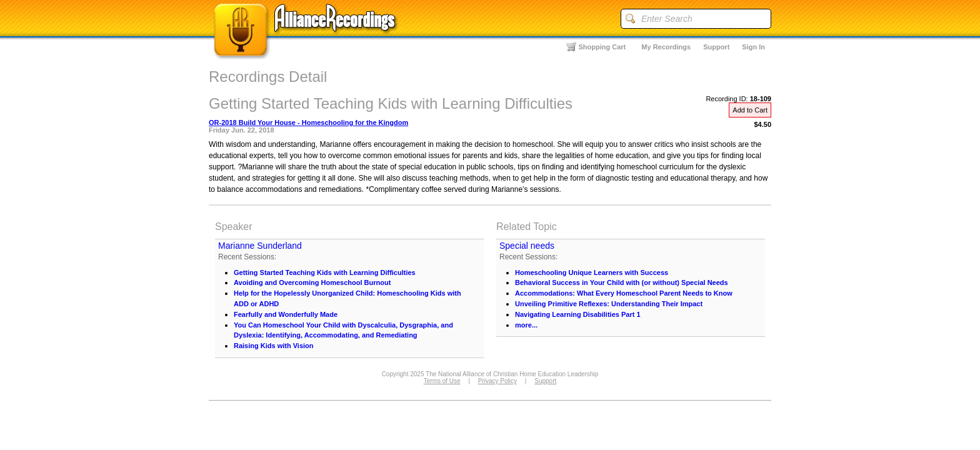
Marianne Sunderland (260, 246)
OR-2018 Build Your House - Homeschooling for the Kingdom (308, 122)
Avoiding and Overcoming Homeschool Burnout (312, 282)
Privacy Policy (497, 381)
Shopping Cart (602, 47)
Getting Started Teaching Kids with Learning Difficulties (325, 272)
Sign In (753, 47)
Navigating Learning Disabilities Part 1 (578, 314)
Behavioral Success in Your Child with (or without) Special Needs (622, 282)
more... (526, 325)
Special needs (527, 246)
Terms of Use (442, 381)
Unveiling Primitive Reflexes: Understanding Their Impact (609, 304)
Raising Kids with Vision (274, 346)
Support (716, 47)
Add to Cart (750, 110)
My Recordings (666, 47)
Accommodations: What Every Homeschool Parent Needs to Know (624, 293)
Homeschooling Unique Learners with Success (592, 272)
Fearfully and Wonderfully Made (286, 314)
